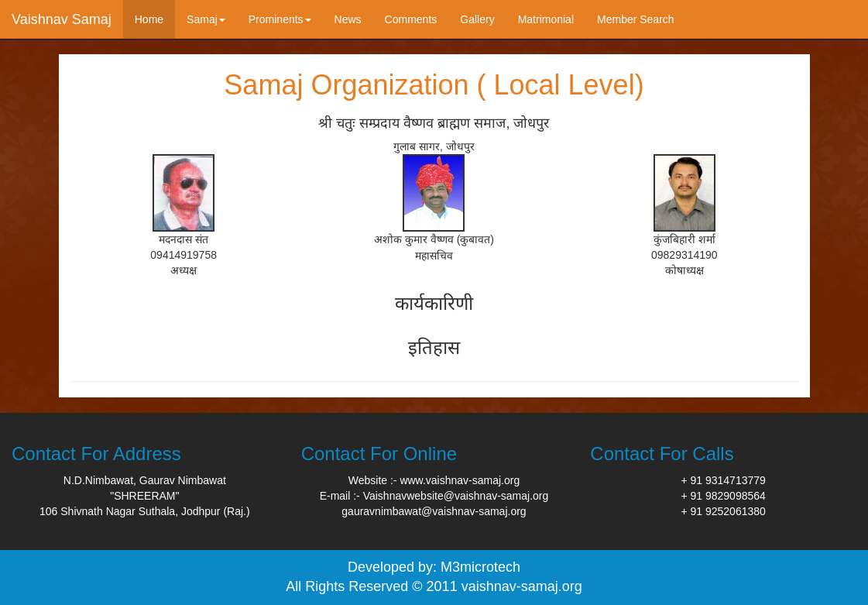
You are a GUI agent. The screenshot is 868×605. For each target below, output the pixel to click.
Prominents (280, 19)
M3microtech (480, 567)
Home (149, 19)
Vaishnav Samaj (62, 19)
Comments (411, 19)
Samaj (206, 19)
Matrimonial (546, 19)
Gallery (477, 19)
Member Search (636, 19)
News (348, 19)
